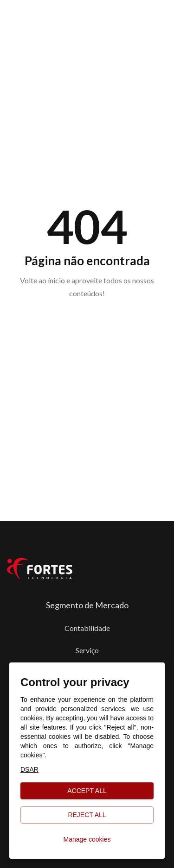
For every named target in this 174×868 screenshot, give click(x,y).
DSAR (29, 769)
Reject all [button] (87, 815)
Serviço (87, 650)
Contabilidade (87, 628)
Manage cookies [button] (87, 840)
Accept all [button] (87, 791)
